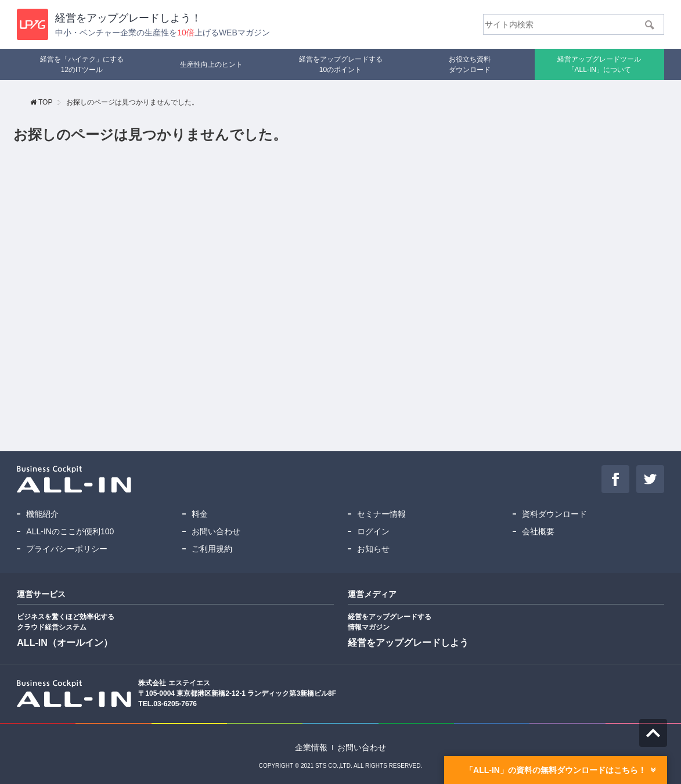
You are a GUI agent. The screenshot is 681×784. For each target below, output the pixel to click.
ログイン (373, 531)
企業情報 (311, 747)
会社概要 (538, 531)
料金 (200, 514)
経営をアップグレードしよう (408, 643)
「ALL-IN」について (599, 64)
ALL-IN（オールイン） (64, 643)
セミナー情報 (381, 514)
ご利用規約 (212, 549)
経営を (128, 18)
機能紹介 (42, 514)
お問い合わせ (216, 531)
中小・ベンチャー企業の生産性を (162, 33)
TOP (45, 102)
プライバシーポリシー (67, 549)
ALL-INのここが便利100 (70, 531)
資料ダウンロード (554, 514)
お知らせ (373, 549)
